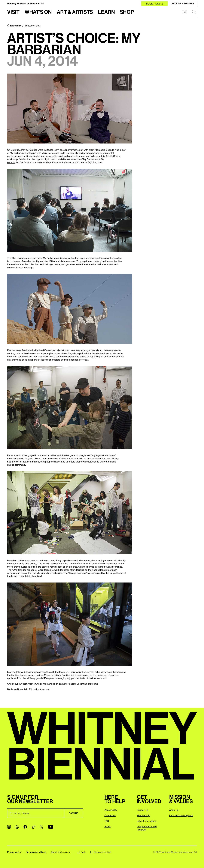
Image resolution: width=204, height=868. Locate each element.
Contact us (110, 815)
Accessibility (111, 810)
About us (174, 810)
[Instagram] (9, 827)
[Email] (36, 813)
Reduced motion (101, 852)
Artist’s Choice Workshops (41, 684)
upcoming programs (87, 684)
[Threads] (17, 827)
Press (108, 826)
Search (194, 12)
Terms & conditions (36, 852)
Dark (81, 852)
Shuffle (184, 12)
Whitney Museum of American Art (26, 3)
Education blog (32, 26)
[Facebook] (25, 827)
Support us (143, 810)
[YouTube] (51, 827)
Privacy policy (14, 852)
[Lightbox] (70, 109)
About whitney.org (60, 852)
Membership (143, 815)
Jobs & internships (147, 821)
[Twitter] (42, 827)
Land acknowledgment (181, 815)
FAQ (107, 821)
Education (16, 26)
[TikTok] (34, 827)
